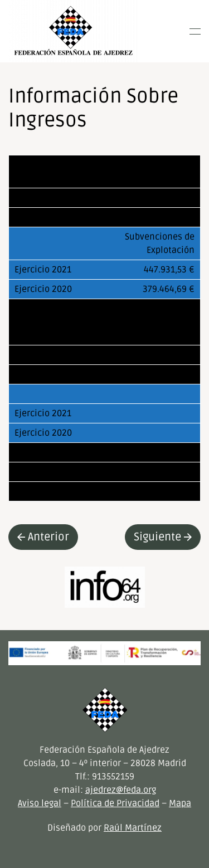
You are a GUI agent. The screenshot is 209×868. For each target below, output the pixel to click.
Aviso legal (40, 803)
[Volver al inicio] (73, 31)
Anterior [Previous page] (43, 537)
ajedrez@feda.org (121, 790)
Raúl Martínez (133, 828)
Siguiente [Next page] (163, 537)
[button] (195, 31)
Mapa (180, 803)
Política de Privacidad (115, 803)
